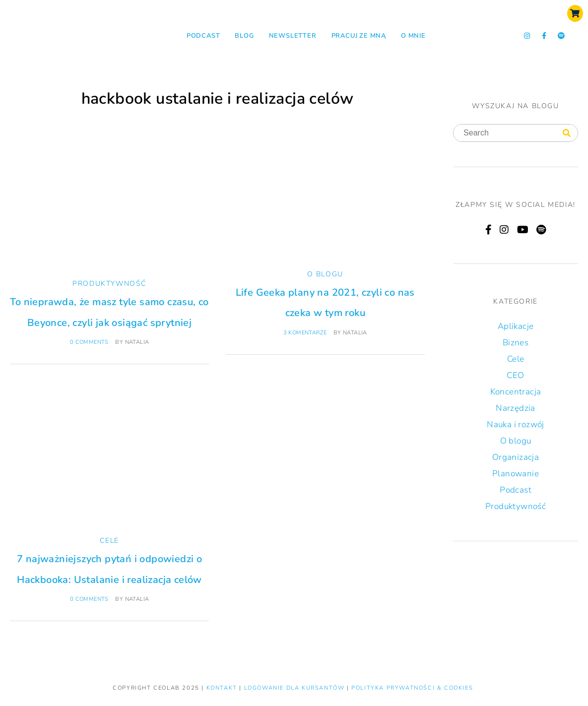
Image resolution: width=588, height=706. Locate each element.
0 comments (89, 342)
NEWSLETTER (293, 36)
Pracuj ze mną (359, 36)
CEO (515, 375)
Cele (109, 541)
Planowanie (516, 474)
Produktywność (109, 284)
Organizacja (516, 457)
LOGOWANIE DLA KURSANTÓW (295, 688)
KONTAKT (223, 688)
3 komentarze (305, 333)
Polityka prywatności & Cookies (412, 688)
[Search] (567, 133)
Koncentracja (516, 392)
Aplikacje (516, 326)
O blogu (325, 274)
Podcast (203, 36)
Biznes (516, 343)
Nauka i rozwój (516, 424)
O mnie (413, 36)
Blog (244, 36)
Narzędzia (516, 408)
